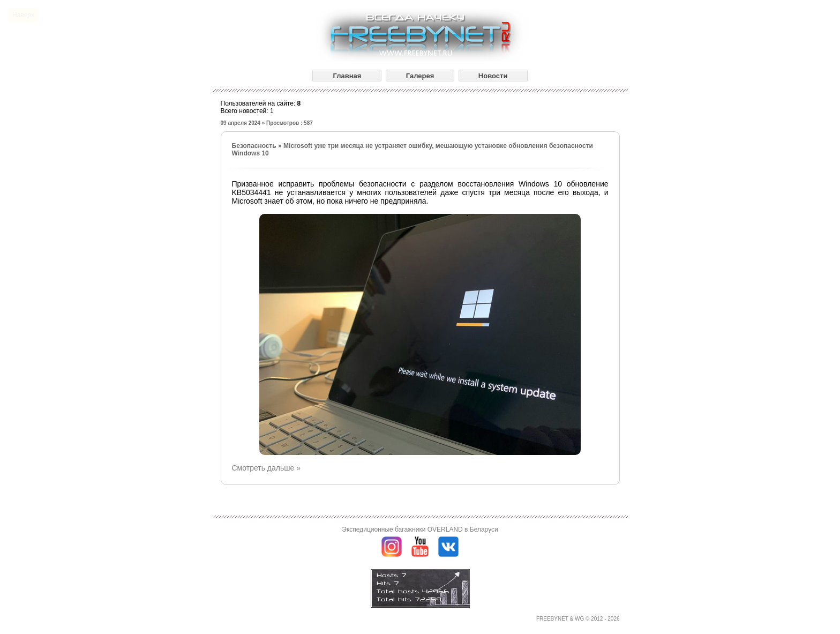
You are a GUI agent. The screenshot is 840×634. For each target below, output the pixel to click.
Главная (347, 76)
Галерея (420, 76)
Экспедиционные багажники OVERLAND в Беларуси (420, 529)
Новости (493, 76)
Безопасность (254, 146)
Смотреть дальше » (266, 468)
